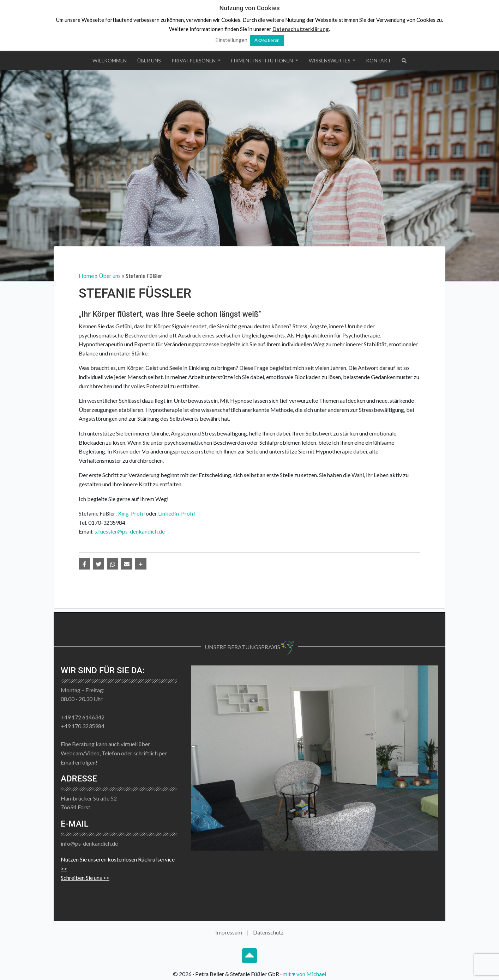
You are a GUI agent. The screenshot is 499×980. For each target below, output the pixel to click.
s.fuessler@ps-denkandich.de (130, 531)
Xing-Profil (131, 513)
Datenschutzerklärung (301, 29)
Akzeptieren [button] (267, 40)
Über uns (149, 60)
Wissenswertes (330, 60)
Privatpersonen (194, 60)
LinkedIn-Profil (176, 513)
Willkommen (110, 60)
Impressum (229, 932)
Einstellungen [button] (231, 40)
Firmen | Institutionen (263, 60)
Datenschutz (268, 932)
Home (86, 276)
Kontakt (378, 60)
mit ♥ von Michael (304, 974)
